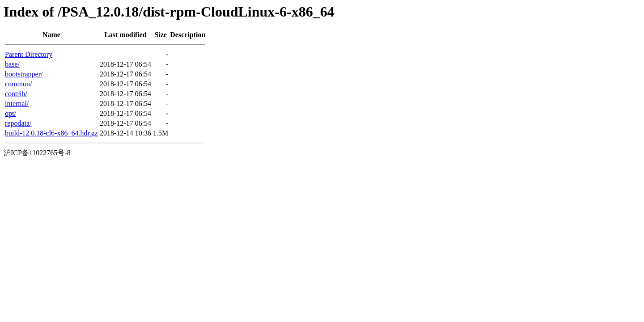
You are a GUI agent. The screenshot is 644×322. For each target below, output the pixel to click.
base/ (12, 64)
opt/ (11, 113)
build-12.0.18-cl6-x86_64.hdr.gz (51, 133)
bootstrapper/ (24, 74)
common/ (18, 84)
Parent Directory (29, 54)
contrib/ (16, 94)
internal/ (17, 104)
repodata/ (18, 123)
